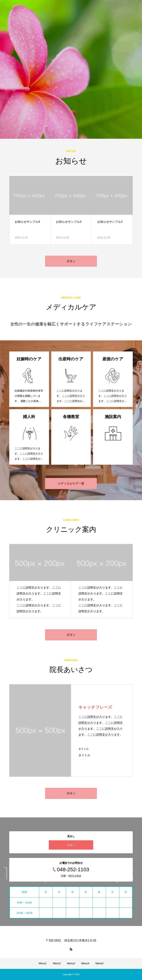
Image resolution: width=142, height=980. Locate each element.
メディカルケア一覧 (71, 483)
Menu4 (85, 963)
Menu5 (99, 963)
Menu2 (57, 963)
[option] (71, 69)
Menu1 (43, 963)
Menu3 (71, 963)
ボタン (71, 261)
